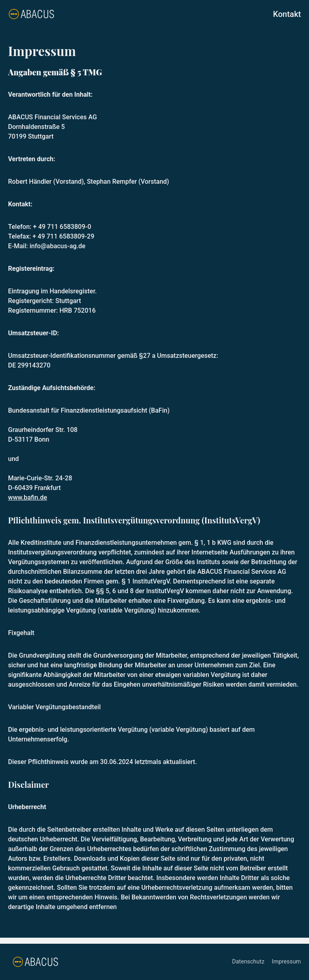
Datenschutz (249, 962)
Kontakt (287, 14)
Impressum (286, 962)
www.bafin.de (28, 497)
